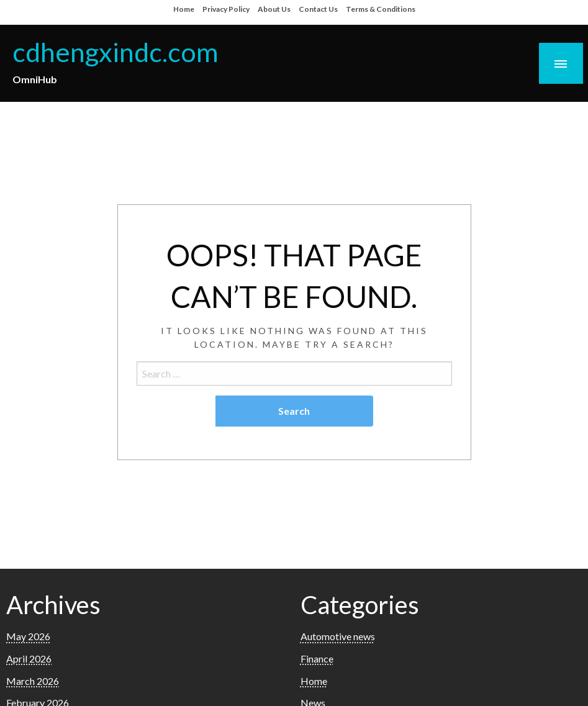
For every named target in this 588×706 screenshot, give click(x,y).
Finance (317, 658)
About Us (274, 9)
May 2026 (28, 636)
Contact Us (318, 9)
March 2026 (33, 681)
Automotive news (338, 636)
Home (184, 9)
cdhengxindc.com (115, 52)
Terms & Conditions (381, 9)
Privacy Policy (226, 9)
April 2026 (29, 658)
